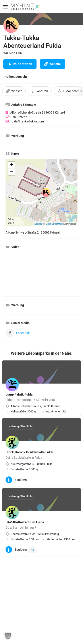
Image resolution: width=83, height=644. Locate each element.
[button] (8, 636)
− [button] (12, 172)
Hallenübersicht (16, 77)
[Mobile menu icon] (5, 7)
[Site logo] (26, 7)
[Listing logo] (11, 25)
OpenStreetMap (54, 224)
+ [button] (12, 165)
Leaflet (38, 224)
